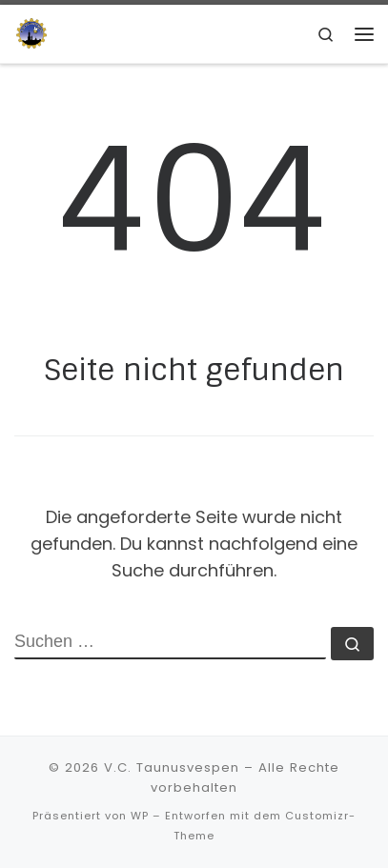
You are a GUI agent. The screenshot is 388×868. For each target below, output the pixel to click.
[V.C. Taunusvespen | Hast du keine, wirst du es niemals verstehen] (31, 33)
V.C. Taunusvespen (172, 767)
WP (140, 816)
